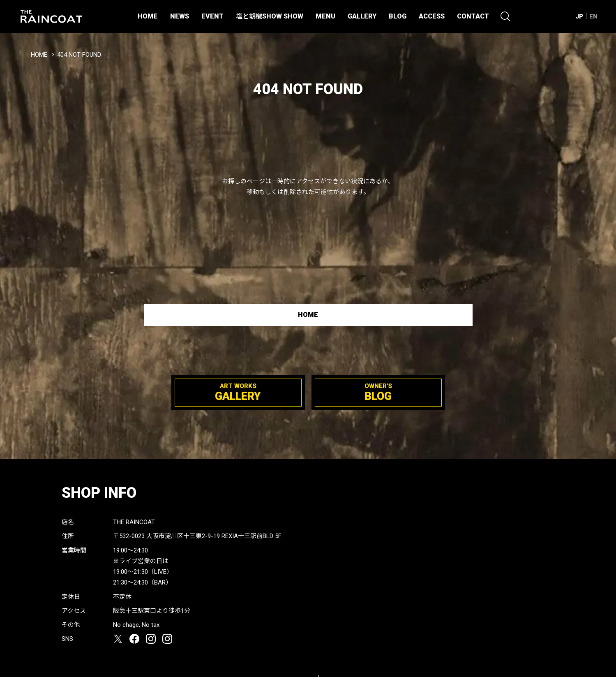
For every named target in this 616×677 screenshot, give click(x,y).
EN (593, 16)
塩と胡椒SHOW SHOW (270, 16)
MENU (325, 16)
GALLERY (362, 16)
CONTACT (473, 16)
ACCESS (432, 16)
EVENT (212, 16)
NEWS (180, 16)
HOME (148, 16)
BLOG (398, 16)
